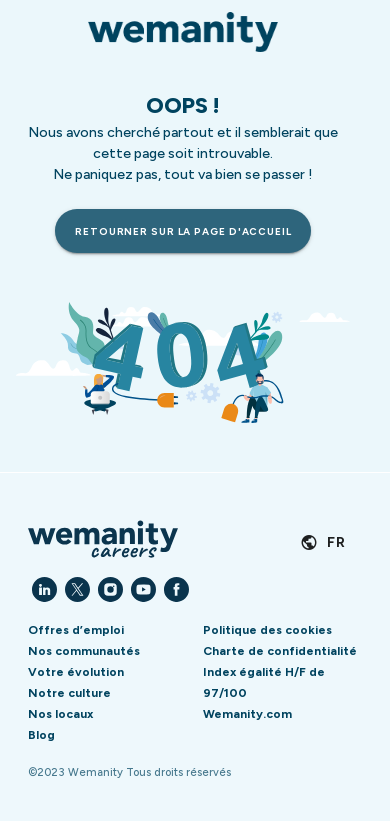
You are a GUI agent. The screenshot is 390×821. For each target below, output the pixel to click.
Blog (41, 735)
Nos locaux (60, 714)
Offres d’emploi (76, 630)
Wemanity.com (247, 714)
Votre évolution (76, 672)
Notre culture (69, 693)
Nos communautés (84, 651)
